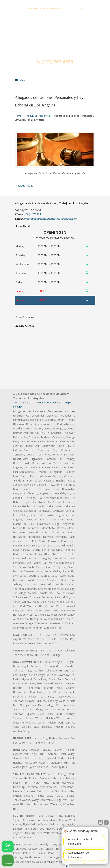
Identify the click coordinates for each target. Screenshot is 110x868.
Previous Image (24, 186)
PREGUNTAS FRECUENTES (55, 3)
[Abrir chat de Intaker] (67, 866)
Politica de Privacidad (49, 402)
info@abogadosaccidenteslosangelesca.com (55, 14)
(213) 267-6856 (71, 8)
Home (18, 116)
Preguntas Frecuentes (38, 116)
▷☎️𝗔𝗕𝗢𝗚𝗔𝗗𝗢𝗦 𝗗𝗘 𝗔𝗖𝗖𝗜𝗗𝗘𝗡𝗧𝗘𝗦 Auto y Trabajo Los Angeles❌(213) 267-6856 (55, 39)
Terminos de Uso (23, 402)
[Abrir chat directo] (100, 822)
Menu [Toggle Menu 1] (21, 80)
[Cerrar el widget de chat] (106, 822)
